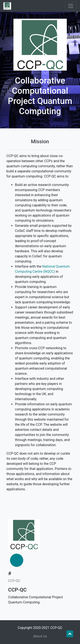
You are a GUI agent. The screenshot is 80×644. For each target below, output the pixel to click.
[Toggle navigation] (71, 6)
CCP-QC (14, 581)
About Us (40, 636)
